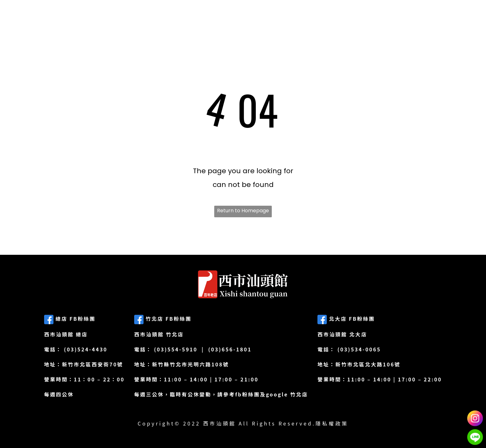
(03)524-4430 (86, 349)
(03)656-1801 (230, 349)
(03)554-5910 (176, 349)
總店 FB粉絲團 (70, 319)
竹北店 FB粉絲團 (163, 319)
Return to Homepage (243, 211)
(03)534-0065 (359, 349)
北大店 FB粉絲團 (346, 319)
